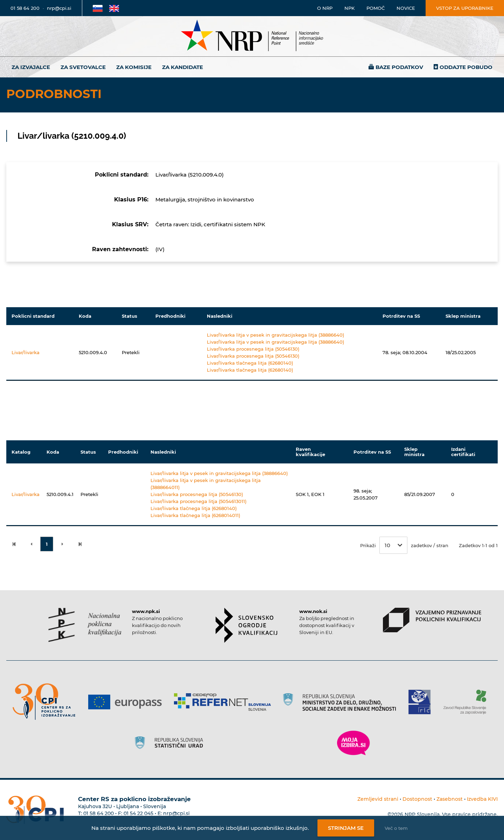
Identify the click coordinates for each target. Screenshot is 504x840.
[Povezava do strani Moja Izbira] (353, 743)
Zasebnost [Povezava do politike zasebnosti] (450, 799)
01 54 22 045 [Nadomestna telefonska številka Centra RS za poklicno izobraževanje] (138, 813)
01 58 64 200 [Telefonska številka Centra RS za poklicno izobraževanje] (99, 813)
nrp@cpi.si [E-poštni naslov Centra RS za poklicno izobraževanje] (176, 813)
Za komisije (134, 67)
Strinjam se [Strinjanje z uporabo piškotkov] (346, 828)
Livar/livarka (26, 352)
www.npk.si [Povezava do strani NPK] (146, 611)
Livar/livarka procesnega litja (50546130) (253, 349)
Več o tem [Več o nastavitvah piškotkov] (396, 828)
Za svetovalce (83, 67)
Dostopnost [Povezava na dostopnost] (417, 799)
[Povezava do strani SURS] (171, 743)
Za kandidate (183, 67)
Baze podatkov (399, 67)
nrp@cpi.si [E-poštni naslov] (59, 8)
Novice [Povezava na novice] (406, 8)
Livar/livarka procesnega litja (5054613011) (198, 501)
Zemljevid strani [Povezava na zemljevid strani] (378, 799)
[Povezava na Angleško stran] (114, 8)
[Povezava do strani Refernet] (225, 702)
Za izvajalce (31, 67)
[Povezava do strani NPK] (85, 625)
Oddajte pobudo (466, 67)
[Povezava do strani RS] (342, 702)
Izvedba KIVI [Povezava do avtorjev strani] (482, 799)
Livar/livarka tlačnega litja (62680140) (250, 363)
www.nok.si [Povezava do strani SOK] (313, 611)
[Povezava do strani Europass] (128, 702)
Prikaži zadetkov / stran (404, 545)
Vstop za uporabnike (465, 8)
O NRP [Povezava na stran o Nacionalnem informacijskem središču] (325, 8)
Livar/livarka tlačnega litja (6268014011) (195, 515)
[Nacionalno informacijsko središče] (252, 36)
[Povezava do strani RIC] (422, 702)
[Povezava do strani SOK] (247, 625)
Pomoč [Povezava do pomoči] (376, 8)
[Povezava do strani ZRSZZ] (467, 702)
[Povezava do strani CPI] (47, 702)
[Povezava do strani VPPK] (432, 620)
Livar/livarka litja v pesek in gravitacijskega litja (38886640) (275, 335)
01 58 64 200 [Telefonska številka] (25, 8)
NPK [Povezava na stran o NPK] (349, 8)
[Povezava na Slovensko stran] (98, 8)
